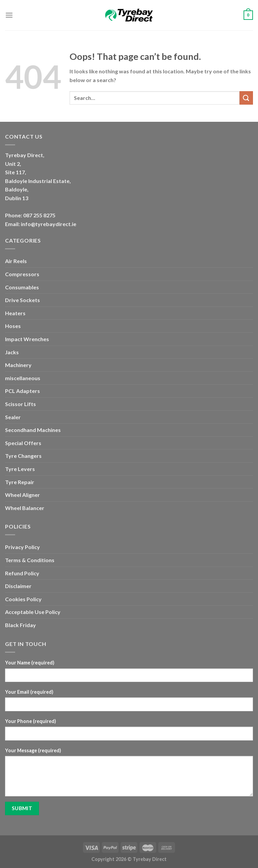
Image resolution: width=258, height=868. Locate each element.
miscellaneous (23, 378)
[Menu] (9, 15)
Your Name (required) (30, 663)
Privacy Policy (23, 547)
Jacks (12, 352)
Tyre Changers (23, 456)
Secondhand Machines (33, 430)
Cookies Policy (23, 599)
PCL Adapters (23, 391)
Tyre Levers (20, 469)
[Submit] (246, 98)
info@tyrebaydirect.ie (49, 224)
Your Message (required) (33, 750)
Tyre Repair (20, 482)
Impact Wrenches (27, 339)
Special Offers (23, 443)
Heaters (15, 313)
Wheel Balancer (25, 508)
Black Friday (20, 625)
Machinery (18, 365)
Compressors (22, 274)
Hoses (13, 326)
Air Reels (16, 261)
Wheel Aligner (23, 495)
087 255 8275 (39, 215)
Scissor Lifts (20, 404)
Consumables (22, 287)
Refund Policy (22, 573)
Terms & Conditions (30, 560)
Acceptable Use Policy (33, 612)
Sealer (13, 417)
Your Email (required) (29, 692)
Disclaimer (18, 586)
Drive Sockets (23, 300)
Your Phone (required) (31, 721)
